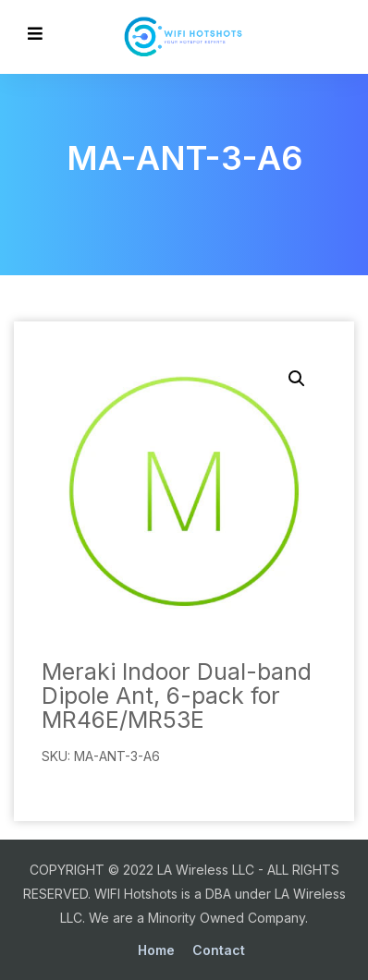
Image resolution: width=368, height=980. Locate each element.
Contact (219, 950)
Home (156, 950)
